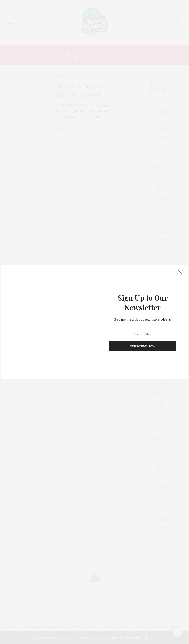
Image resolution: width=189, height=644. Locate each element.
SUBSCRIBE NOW (143, 346)
